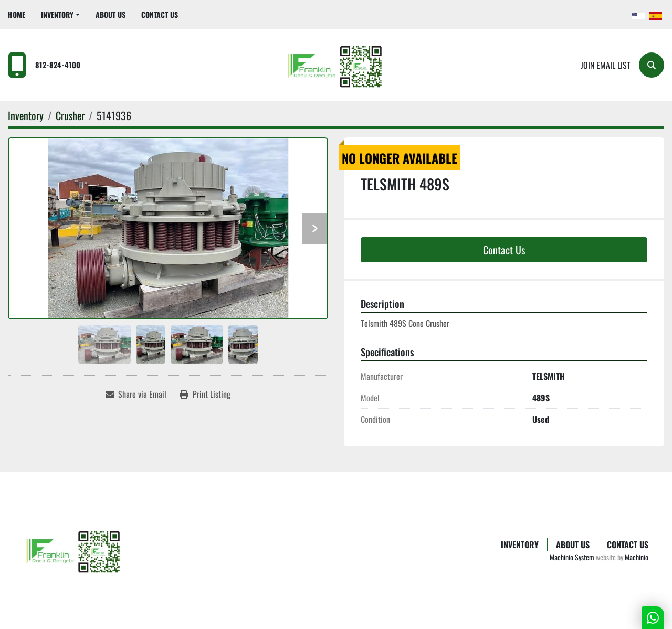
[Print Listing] (205, 394)
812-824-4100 (58, 65)
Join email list (606, 65)
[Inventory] (26, 115)
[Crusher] (70, 115)
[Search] (652, 65)
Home (17, 14)
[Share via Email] (136, 394)
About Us (111, 14)
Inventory (57, 14)
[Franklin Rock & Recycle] (74, 550)
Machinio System (572, 557)
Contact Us (160, 14)
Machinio (637, 557)
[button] (60, 14)
